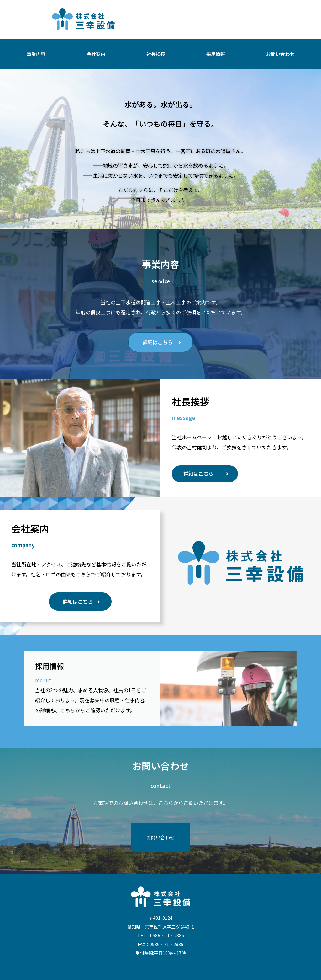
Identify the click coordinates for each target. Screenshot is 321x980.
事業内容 (36, 54)
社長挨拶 (156, 54)
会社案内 (96, 54)
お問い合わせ (280, 54)
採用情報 (216, 54)
